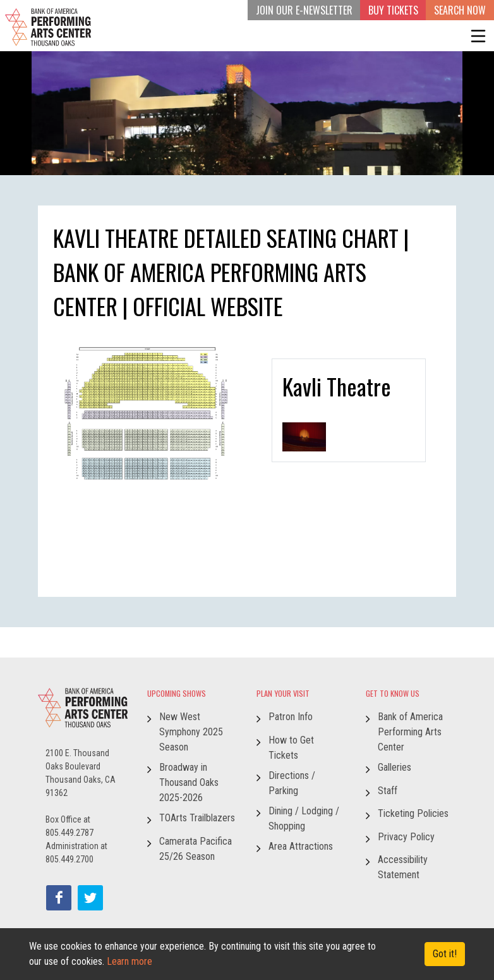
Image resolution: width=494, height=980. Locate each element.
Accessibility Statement (403, 867)
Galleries (395, 767)
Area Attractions (301, 846)
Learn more (130, 961)
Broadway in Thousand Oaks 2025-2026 (189, 782)
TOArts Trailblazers (197, 818)
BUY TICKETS (393, 10)
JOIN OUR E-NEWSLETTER (304, 10)
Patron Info (291, 717)
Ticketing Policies (413, 813)
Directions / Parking (292, 783)
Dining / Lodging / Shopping (304, 818)
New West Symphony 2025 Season (191, 732)
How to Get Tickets (291, 748)
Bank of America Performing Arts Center (410, 732)
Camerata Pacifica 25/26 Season (196, 849)
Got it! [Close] (445, 954)
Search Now (460, 10)
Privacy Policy (406, 837)
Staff (388, 791)
